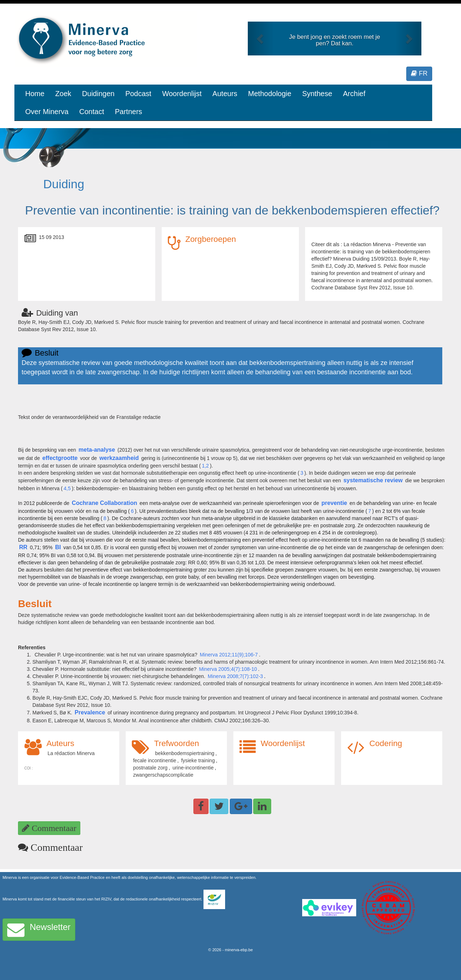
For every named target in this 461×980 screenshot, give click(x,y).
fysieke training (198, 760)
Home (35, 94)
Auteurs (225, 94)
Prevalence (90, 712)
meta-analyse (97, 450)
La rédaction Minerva (71, 753)
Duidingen (98, 94)
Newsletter (39, 930)
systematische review (373, 480)
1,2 (205, 466)
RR (23, 547)
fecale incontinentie (155, 760)
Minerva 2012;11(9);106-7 (229, 655)
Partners (129, 112)
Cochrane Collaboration (104, 503)
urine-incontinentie (193, 768)
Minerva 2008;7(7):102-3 (235, 676)
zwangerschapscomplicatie (163, 775)
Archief (354, 94)
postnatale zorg (150, 768)
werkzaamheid (119, 458)
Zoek (63, 94)
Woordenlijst (182, 94)
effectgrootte (60, 458)
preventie (334, 503)
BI (58, 547)
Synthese (317, 94)
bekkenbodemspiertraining (185, 753)
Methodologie (270, 94)
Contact (92, 112)
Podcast (138, 94)
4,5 (67, 488)
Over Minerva (47, 112)
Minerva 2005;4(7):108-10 (228, 669)
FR (419, 73)
